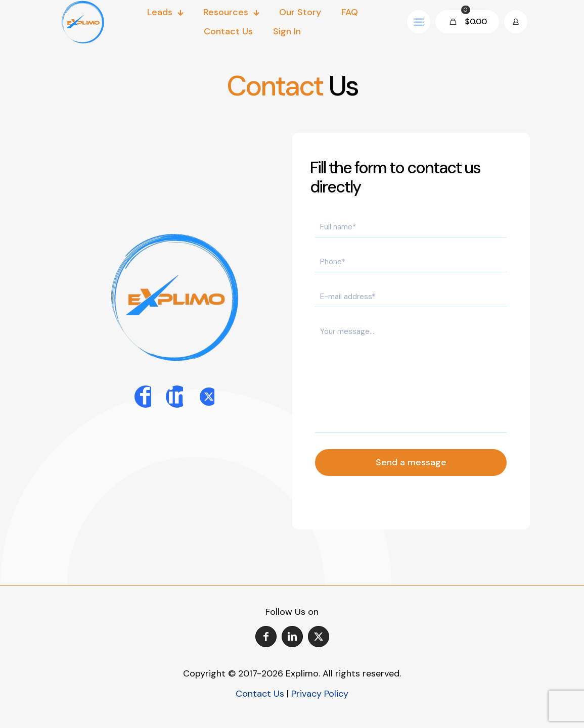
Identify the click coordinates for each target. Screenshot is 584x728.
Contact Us (260, 694)
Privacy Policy (320, 694)
